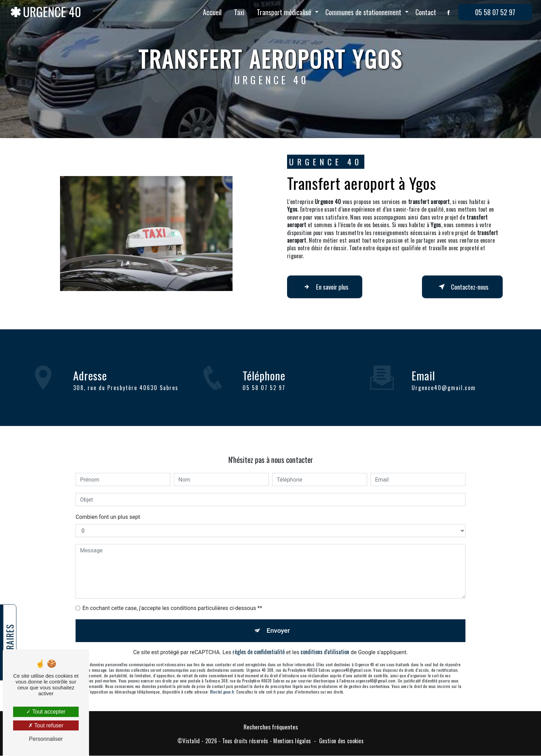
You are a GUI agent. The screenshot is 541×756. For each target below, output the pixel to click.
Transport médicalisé (284, 12)
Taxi (239, 12)
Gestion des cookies (341, 741)
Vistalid (191, 741)
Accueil (212, 12)
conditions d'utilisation (325, 644)
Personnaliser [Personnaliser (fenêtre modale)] (46, 739)
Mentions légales (292, 741)
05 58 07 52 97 (495, 12)
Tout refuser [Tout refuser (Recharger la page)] (46, 725)
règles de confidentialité (259, 644)
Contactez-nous (462, 287)
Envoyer (278, 623)
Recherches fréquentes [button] (271, 727)
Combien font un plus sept (108, 509)
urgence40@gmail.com (444, 379)
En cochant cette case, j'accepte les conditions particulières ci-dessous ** (172, 600)
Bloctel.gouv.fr (222, 684)
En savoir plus (325, 287)
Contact (426, 12)
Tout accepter (46, 712)
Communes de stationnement (363, 12)
